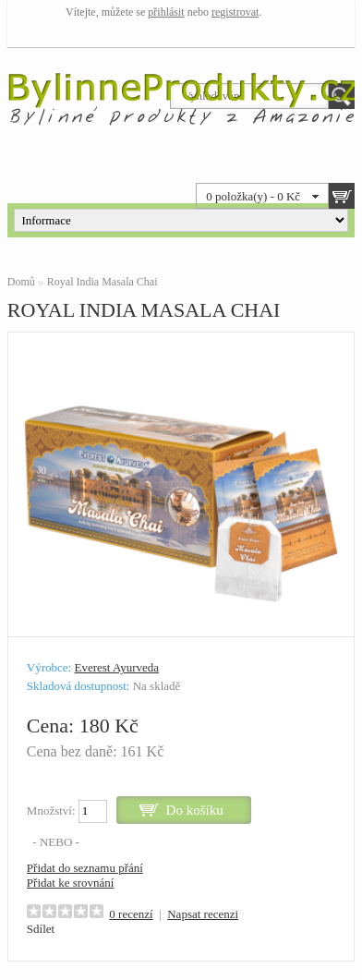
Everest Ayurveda (116, 667)
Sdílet (41, 929)
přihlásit (166, 12)
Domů (21, 282)
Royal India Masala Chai (103, 282)
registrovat (235, 12)
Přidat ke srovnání (71, 883)
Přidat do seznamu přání (85, 868)
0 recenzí (131, 914)
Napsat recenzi (203, 914)
